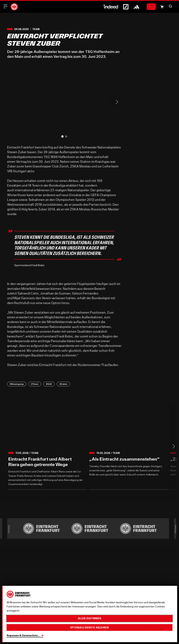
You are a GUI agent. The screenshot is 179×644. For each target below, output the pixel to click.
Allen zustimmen (89, 618)
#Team (35, 384)
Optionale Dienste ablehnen (89, 627)
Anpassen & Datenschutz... (23, 635)
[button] (170, 6)
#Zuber (63, 384)
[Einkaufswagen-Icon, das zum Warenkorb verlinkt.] (162, 7)
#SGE (49, 384)
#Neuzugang (17, 384)
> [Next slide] (115, 102)
